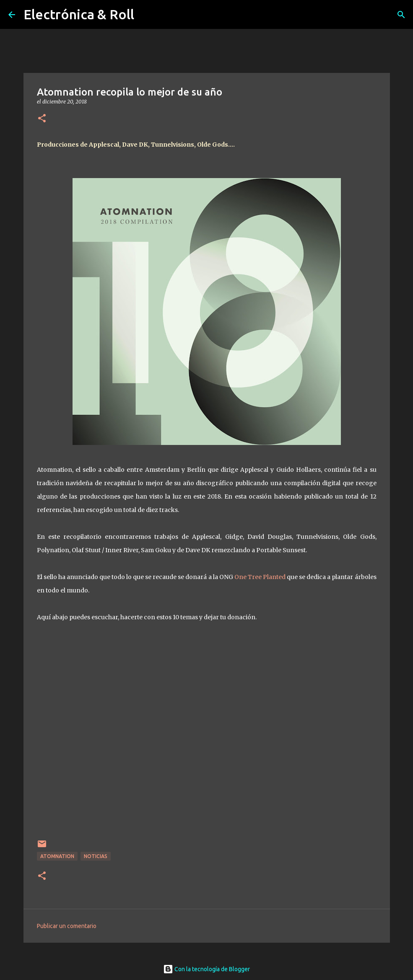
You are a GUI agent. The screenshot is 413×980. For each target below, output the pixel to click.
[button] (42, 119)
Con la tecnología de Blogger (206, 969)
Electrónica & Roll (79, 14)
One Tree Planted (260, 577)
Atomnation (57, 856)
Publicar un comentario (67, 926)
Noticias (96, 856)
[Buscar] (401, 15)
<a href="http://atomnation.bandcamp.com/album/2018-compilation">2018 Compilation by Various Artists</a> (207, 736)
